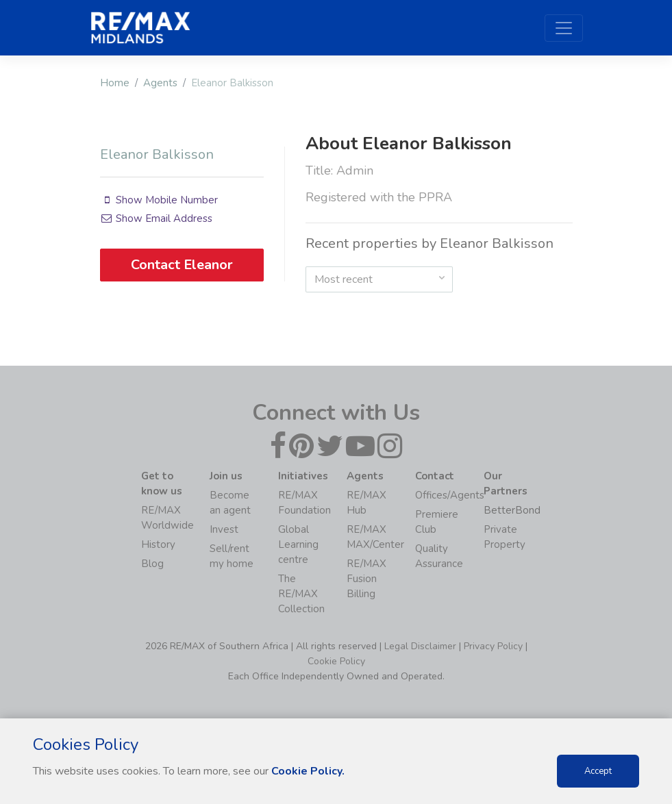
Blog (152, 564)
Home (115, 83)
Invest (224, 529)
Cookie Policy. (308, 771)
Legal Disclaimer (420, 646)
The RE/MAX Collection (301, 594)
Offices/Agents (450, 495)
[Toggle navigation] (564, 28)
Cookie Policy (336, 661)
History (158, 544)
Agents (160, 83)
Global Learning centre (298, 544)
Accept (598, 771)
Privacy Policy (493, 646)
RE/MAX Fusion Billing (366, 579)
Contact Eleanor (182, 265)
